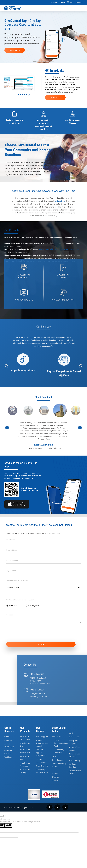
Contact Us (74, 737)
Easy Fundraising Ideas (59, 766)
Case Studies (58, 761)
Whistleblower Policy (75, 773)
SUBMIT (43, 644)
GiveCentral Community (25, 752)
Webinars (8, 758)
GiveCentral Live (25, 745)
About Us (8, 741)
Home (7, 737)
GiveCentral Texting (25, 772)
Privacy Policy (75, 761)
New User (12, 606)
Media (72, 734)
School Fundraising (41, 761)
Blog (54, 757)
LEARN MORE (55, 97)
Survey (55, 781)
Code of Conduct (73, 766)
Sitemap (56, 777)
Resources (56, 737)
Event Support (42, 737)
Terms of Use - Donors (75, 749)
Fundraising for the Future (42, 772)
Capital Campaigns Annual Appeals (42, 745)
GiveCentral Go (25, 758)
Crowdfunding (42, 766)
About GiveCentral (9, 746)
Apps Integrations (41, 755)
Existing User (32, 606)
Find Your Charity (8, 752)
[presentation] (23, 634)
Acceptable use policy (74, 742)
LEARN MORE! (15, 50)
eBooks (55, 774)
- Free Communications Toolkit (61, 744)
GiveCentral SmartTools (25, 738)
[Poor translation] (8, 826)
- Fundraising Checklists (59, 752)
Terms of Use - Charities (75, 756)
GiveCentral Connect (25, 765)
